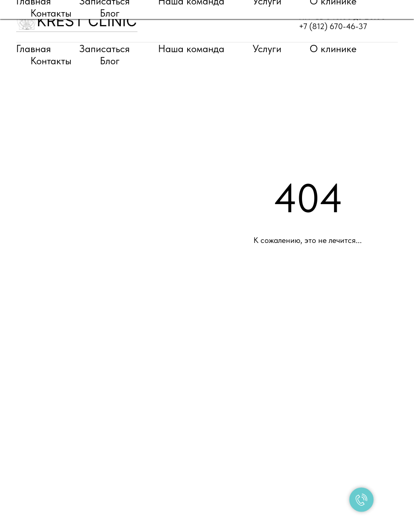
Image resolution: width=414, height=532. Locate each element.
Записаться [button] (105, 49)
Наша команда (191, 49)
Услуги (267, 49)
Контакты (51, 61)
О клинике (333, 49)
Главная (34, 49)
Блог (110, 61)
